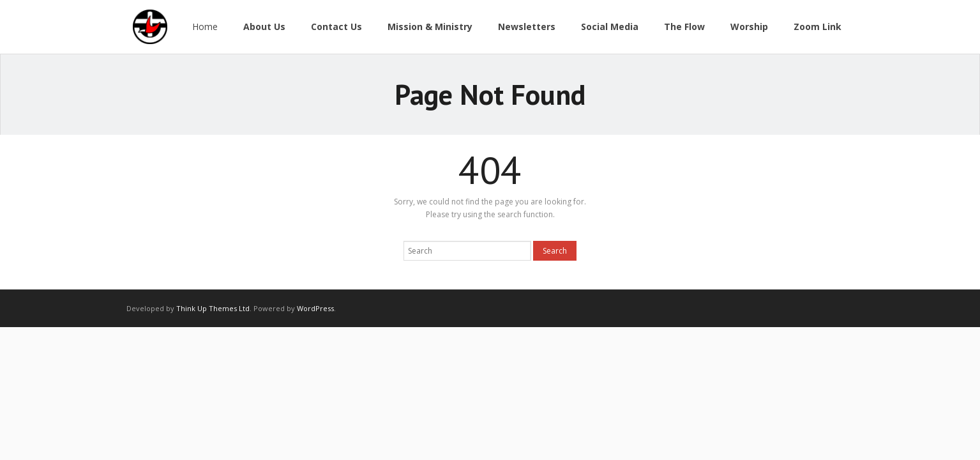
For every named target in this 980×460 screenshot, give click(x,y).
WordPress (315, 308)
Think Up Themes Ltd (213, 308)
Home (205, 27)
